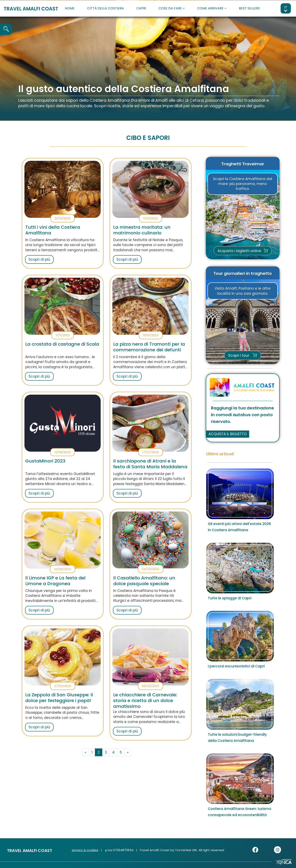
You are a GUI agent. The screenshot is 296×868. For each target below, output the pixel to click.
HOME (70, 8)
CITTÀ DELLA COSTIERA (105, 8)
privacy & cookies (85, 850)
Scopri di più (39, 259)
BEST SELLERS (249, 8)
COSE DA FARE (172, 8)
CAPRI (141, 8)
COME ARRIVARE (212, 8)
